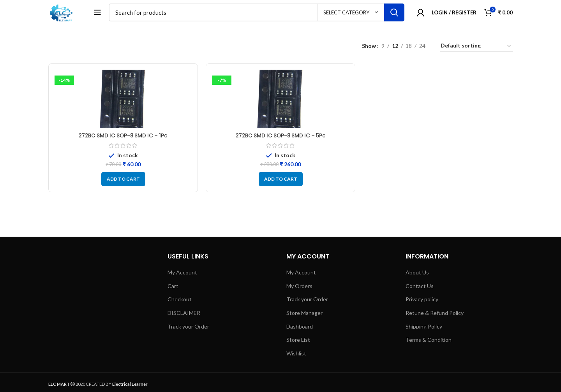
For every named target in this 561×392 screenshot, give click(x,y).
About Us (417, 275)
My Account (182, 275)
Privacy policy (422, 301)
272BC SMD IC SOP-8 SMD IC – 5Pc (281, 138)
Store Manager (304, 315)
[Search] (258, 14)
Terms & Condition (429, 342)
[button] (123, 181)
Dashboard (300, 328)
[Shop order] (476, 48)
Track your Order (188, 328)
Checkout (180, 301)
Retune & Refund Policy (435, 315)
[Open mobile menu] (100, 14)
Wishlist (296, 355)
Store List (298, 342)
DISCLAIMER (184, 315)
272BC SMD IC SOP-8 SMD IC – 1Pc (123, 138)
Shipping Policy (424, 328)
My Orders (299, 288)
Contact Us (420, 288)
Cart (173, 288)
